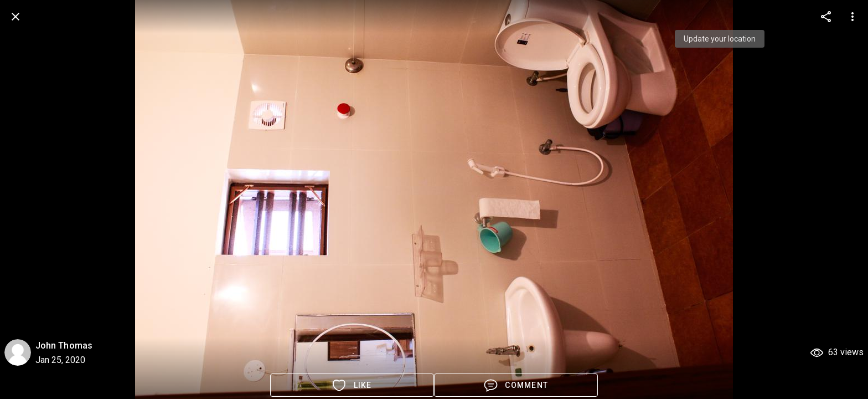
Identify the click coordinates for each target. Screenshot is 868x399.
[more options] (826, 17)
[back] (15, 17)
